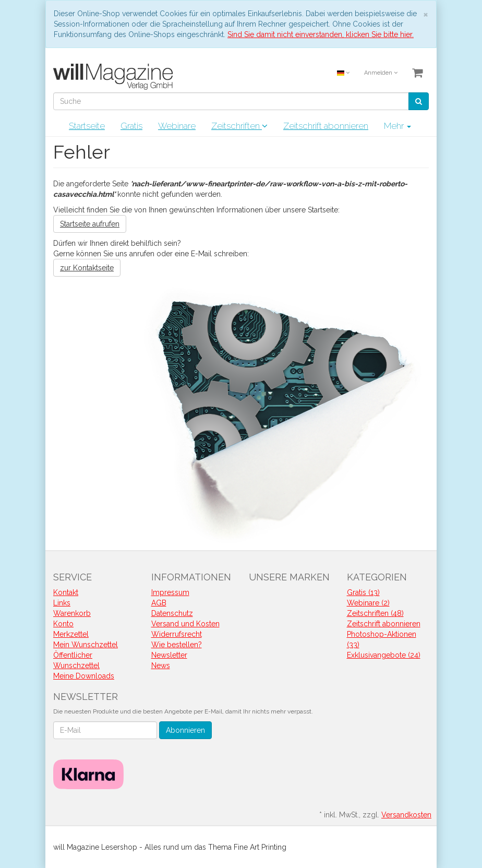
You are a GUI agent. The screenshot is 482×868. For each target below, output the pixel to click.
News (161, 665)
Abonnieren (185, 730)
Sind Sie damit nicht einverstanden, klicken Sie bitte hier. (321, 34)
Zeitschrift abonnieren (326, 126)
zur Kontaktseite (87, 268)
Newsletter (169, 655)
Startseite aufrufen (90, 224)
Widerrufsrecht (177, 634)
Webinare (177, 126)
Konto (63, 624)
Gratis (131, 126)
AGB (159, 603)
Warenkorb (72, 613)
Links (62, 603)
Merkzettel (71, 634)
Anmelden (381, 73)
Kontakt (66, 592)
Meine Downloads (84, 676)
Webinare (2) (368, 603)
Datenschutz (172, 613)
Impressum (170, 592)
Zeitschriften (239, 126)
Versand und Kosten (185, 624)
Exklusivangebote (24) (384, 655)
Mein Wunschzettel (86, 645)
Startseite (87, 126)
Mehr (397, 126)
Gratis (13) (363, 592)
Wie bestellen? (177, 645)
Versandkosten (406, 815)
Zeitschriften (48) (375, 613)
